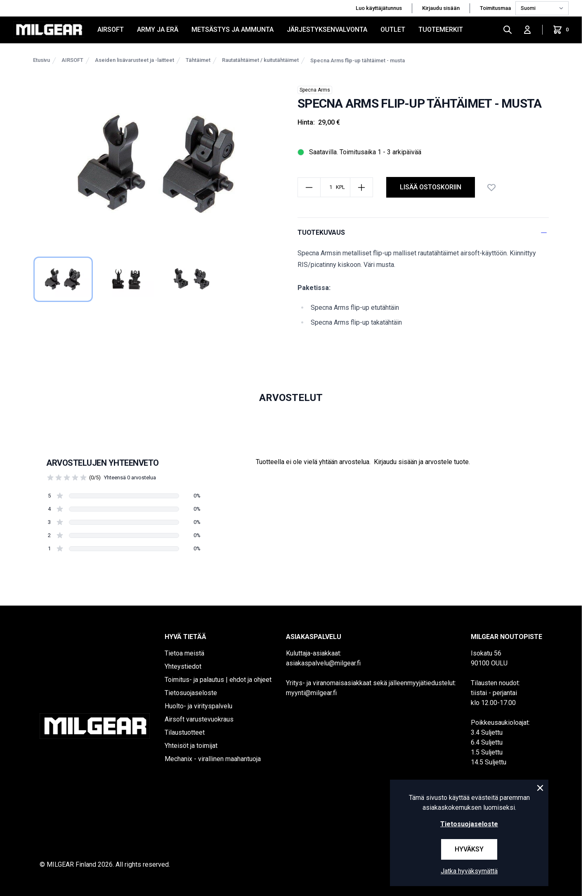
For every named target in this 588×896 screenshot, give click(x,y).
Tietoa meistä (184, 653)
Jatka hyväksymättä (469, 871)
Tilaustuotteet (185, 732)
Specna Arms (315, 90)
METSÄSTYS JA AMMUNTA (233, 29)
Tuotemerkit (441, 29)
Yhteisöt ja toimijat (191, 746)
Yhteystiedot (183, 666)
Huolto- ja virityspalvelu (198, 706)
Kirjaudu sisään (441, 8)
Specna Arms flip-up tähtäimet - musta (358, 60)
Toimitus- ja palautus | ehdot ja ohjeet (218, 680)
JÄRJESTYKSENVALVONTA (327, 29)
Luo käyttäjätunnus (379, 8)
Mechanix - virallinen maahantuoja (213, 759)
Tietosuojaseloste (191, 693)
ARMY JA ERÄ (158, 29)
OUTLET (393, 29)
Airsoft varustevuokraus (199, 719)
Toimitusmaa (496, 8)
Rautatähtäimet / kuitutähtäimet (260, 60)
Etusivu (41, 60)
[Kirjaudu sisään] (527, 30)
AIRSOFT (111, 29)
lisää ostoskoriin (431, 187)
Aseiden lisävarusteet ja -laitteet (135, 60)
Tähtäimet (198, 60)
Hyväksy (469, 849)
